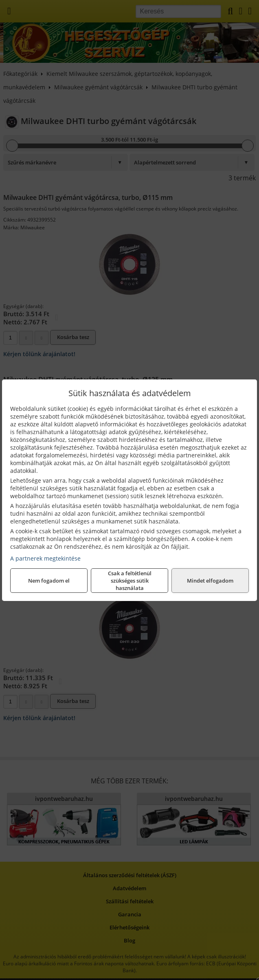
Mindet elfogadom (210, 581)
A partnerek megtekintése (45, 558)
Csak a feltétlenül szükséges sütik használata (130, 581)
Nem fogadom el (49, 581)
